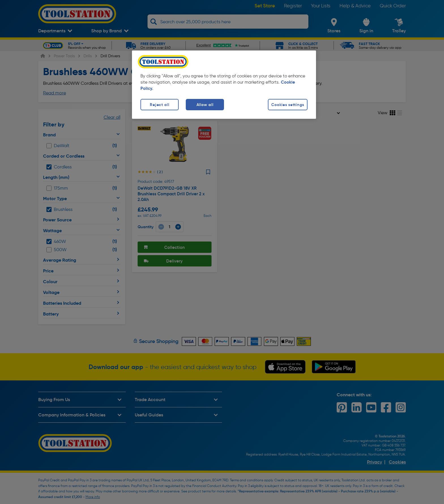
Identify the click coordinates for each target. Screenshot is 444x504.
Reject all (159, 105)
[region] (224, 85)
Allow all (205, 105)
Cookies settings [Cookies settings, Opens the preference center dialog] (288, 105)
